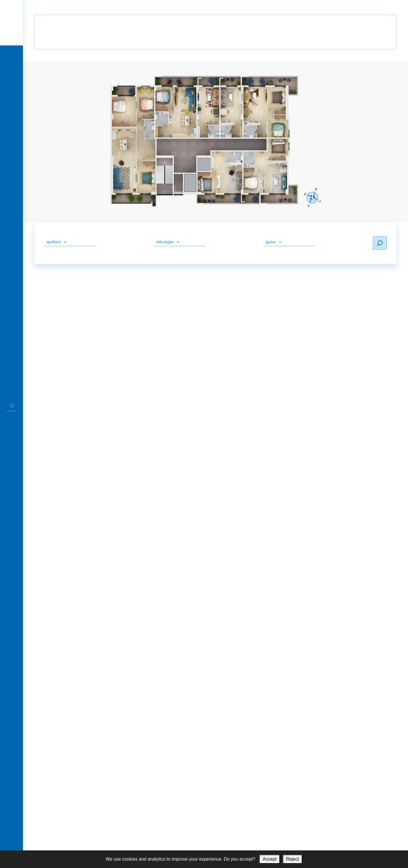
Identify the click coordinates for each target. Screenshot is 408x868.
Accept (270, 859)
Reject (293, 859)
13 (11, 406)
